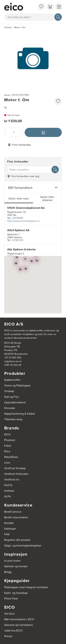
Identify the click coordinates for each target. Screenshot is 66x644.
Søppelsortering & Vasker (20, 414)
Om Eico (9, 614)
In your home (12, 561)
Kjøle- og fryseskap (16, 593)
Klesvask (10, 408)
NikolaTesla (11, 457)
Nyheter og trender (16, 566)
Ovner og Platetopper (17, 385)
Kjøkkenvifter (12, 380)
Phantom (10, 440)
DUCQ (8, 485)
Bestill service (13, 512)
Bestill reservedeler (16, 517)
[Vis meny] (59, 7)
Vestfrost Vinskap (15, 468)
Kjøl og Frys (11, 397)
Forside (8, 27)
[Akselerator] (20, 7)
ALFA (8, 496)
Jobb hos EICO (13, 631)
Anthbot (9, 491)
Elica (7, 451)
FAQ (7, 534)
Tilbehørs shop (13, 419)
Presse (8, 636)
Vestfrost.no (12, 479)
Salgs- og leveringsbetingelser (23, 545)
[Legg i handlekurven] (43, 132)
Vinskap (9, 391)
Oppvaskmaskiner (15, 402)
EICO (7, 434)
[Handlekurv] (50, 7)
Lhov (7, 463)
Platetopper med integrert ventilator (26, 587)
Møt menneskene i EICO (19, 619)
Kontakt (9, 523)
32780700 (18, 240)
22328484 (18, 218)
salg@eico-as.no (13, 361)
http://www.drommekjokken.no (23, 221)
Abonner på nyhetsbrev (19, 625)
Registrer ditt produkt (17, 540)
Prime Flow (11, 598)
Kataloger (10, 529)
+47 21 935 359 (13, 358)
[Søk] (58, 17)
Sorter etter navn (19, 198)
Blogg (8, 572)
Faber (8, 446)
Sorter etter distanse (47, 198)
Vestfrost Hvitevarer (16, 474)
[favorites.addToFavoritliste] (58, 101)
